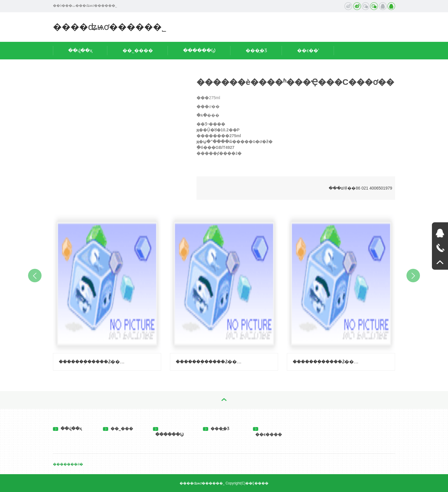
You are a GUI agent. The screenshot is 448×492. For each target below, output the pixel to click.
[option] (107, 291)
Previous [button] (35, 276)
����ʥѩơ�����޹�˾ (110, 27)
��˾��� (118, 429)
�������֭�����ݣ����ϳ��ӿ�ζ (327, 362)
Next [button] (413, 276)
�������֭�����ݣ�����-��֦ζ (93, 362)
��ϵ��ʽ (308, 50)
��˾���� (138, 50)
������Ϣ (199, 50)
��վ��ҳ (80, 50)
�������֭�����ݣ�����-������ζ (210, 362)
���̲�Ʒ (256, 50)
